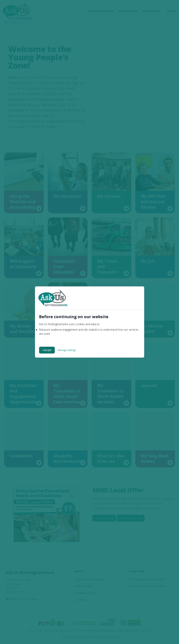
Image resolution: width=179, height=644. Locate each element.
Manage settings (67, 350)
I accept (47, 350)
